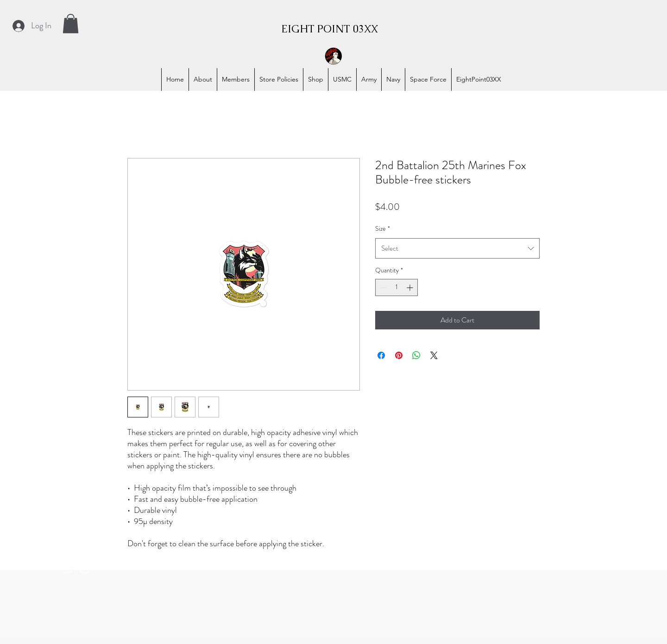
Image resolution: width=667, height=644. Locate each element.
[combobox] (457, 248)
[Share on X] (434, 355)
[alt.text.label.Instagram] (67, 568)
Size (383, 228)
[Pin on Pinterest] (399, 355)
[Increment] (411, 287)
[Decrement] (382, 287)
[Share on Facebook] (381, 355)
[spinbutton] (396, 287)
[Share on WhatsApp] (416, 355)
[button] (71, 24)
